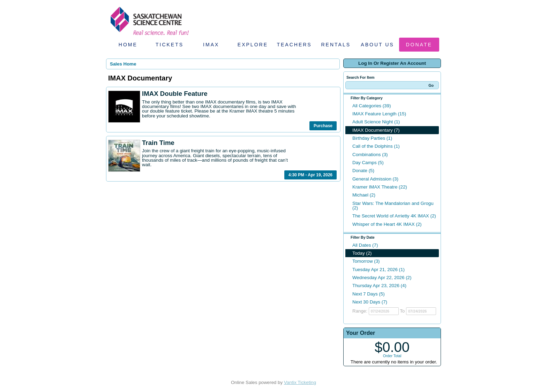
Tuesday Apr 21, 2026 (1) (379, 270)
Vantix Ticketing (300, 382)
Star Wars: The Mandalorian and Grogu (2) (393, 206)
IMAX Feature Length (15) (379, 114)
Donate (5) (363, 171)
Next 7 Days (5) (369, 294)
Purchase (323, 126)
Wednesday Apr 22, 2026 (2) (382, 278)
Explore (253, 45)
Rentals (336, 45)
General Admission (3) (375, 179)
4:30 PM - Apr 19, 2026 (310, 175)
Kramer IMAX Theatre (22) (380, 187)
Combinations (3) (370, 155)
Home (128, 45)
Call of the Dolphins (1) (376, 146)
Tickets (170, 45)
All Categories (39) (372, 106)
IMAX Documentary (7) (376, 130)
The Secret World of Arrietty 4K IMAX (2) (394, 216)
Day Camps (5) (368, 163)
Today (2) (362, 253)
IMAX (211, 45)
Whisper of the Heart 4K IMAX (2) (387, 224)
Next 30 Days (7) (370, 302)
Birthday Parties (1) (372, 138)
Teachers (294, 45)
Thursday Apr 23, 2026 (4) (379, 286)
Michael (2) (364, 195)
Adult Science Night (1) (376, 122)
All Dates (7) (365, 245)
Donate (419, 45)
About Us (377, 45)
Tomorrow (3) (366, 261)
